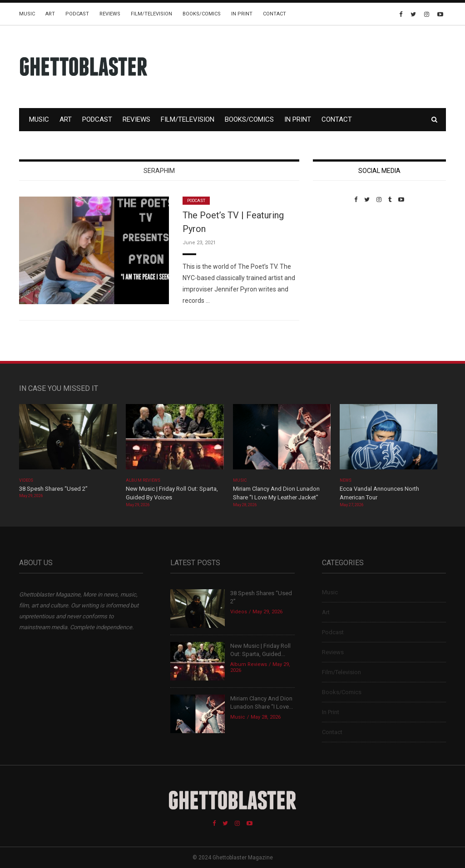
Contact (275, 14)
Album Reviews (143, 480)
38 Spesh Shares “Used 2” (53, 489)
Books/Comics (202, 14)
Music (27, 14)
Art (50, 14)
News (346, 480)
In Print (242, 14)
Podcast (77, 14)
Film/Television (151, 14)
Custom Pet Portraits (339, 265)
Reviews (110, 14)
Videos (26, 480)
